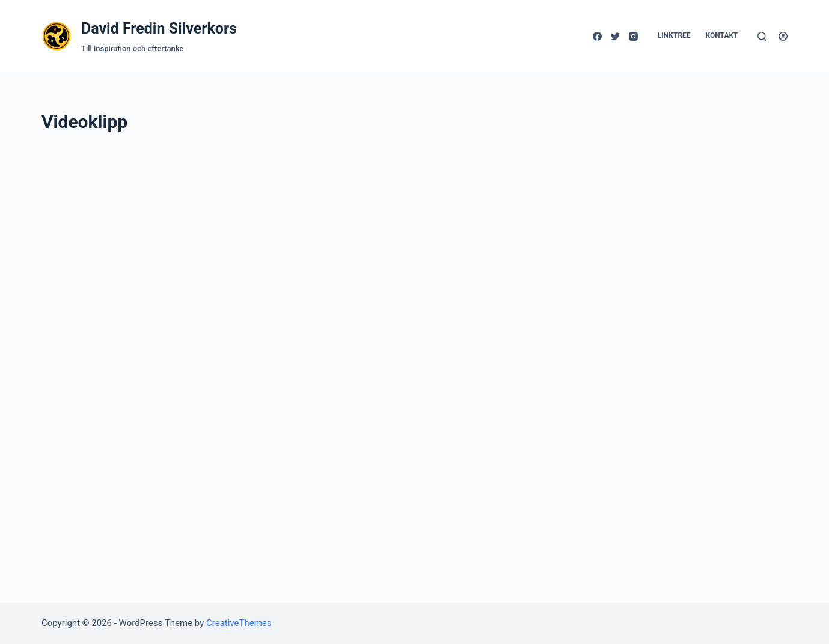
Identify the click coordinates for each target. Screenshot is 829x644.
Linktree (674, 35)
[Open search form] (762, 36)
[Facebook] (597, 36)
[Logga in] (783, 36)
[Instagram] (633, 36)
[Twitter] (615, 36)
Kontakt (722, 35)
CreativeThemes (239, 623)
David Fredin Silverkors (159, 29)
